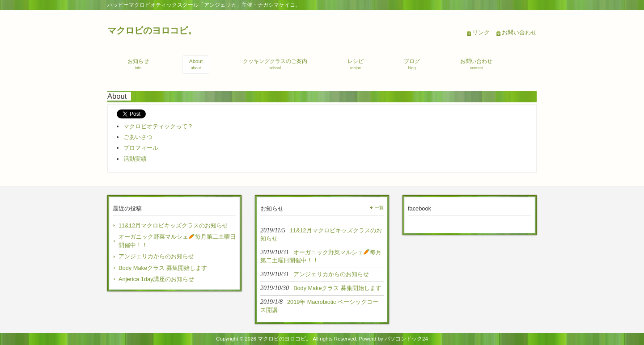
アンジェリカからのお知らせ (156, 256)
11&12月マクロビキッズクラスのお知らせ (173, 225)
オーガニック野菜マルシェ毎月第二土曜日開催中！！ (177, 241)
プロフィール (141, 148)
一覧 (379, 208)
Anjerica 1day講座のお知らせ (156, 279)
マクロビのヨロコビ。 (152, 30)
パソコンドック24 (406, 339)
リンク (481, 32)
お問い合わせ (519, 32)
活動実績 (135, 159)
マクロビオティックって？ (158, 126)
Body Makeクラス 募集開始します (163, 268)
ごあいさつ (138, 137)
